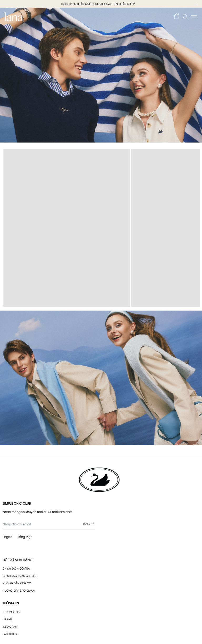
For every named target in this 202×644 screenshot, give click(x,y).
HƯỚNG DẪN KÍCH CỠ (17, 583)
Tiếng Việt (24, 536)
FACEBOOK (10, 634)
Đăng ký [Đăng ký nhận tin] (88, 524)
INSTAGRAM (10, 627)
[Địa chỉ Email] (49, 524)
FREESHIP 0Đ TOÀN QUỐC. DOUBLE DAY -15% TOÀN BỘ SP (98, 4)
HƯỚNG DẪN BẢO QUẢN (19, 590)
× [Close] (196, 4)
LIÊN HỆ (7, 619)
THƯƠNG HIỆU (11, 612)
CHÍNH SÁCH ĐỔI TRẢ (16, 568)
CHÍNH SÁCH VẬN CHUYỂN (19, 576)
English (7, 536)
